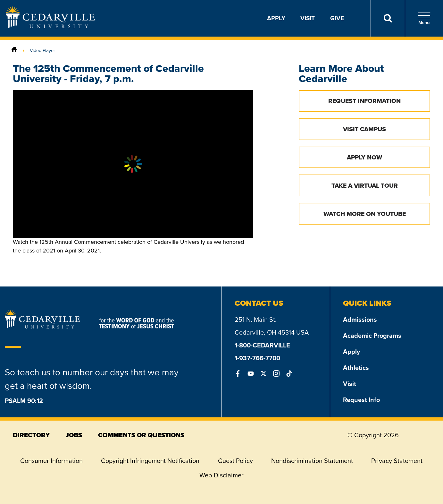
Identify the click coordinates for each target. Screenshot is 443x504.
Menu (424, 18)
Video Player (42, 50)
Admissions (360, 320)
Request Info (361, 400)
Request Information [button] (364, 101)
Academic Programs (372, 336)
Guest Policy (235, 461)
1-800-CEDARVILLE (262, 345)
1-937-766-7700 (257, 358)
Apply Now (364, 157)
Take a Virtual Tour (365, 186)
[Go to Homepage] (50, 26)
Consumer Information (51, 461)
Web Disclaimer (221, 475)
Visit (308, 18)
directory (31, 435)
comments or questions (141, 435)
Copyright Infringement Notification (150, 461)
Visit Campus (364, 129)
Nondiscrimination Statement (312, 461)
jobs (74, 435)
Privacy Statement (397, 461)
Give (337, 18)
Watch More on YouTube (365, 214)
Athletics (356, 368)
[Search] (388, 18)
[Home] (14, 50)
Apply (276, 18)
